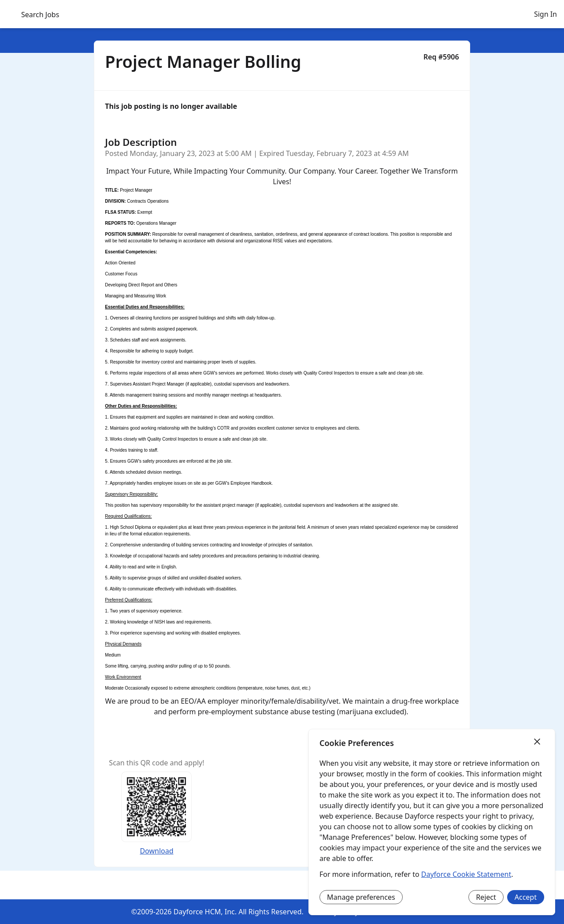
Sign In (545, 14)
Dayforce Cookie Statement (466, 874)
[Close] (537, 742)
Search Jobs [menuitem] (40, 15)
